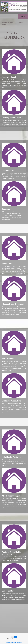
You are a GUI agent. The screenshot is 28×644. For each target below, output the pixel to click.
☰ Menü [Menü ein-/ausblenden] (23, 17)
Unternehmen (18, 23)
